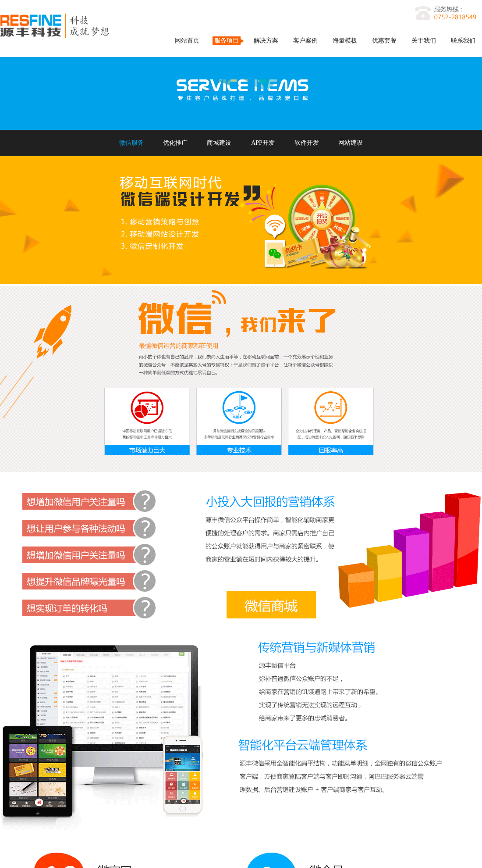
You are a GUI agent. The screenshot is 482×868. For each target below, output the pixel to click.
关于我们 (424, 41)
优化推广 (175, 143)
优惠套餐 (384, 41)
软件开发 (307, 143)
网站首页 (187, 41)
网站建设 (351, 143)
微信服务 (131, 143)
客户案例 (305, 41)
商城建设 (219, 143)
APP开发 (263, 143)
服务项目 (227, 41)
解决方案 (266, 41)
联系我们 (463, 41)
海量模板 (345, 41)
